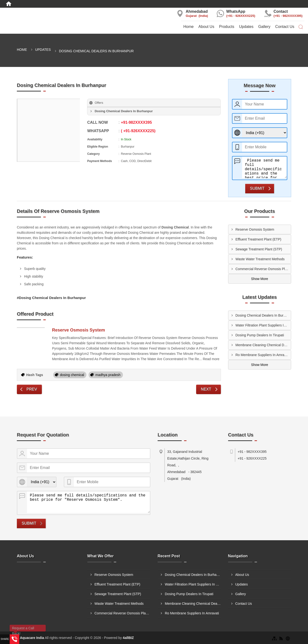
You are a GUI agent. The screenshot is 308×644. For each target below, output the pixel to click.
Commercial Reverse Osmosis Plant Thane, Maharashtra (263, 269)
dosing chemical (72, 375)
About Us (206, 27)
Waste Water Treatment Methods (260, 259)
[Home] (9, 4)
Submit (257, 188)
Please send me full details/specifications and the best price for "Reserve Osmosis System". (265, 167)
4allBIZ (128, 638)
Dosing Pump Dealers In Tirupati (260, 335)
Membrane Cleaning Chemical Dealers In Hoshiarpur (263, 345)
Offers (99, 103)
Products (227, 27)
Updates (246, 27)
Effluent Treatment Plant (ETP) (258, 239)
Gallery (264, 27)
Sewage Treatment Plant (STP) (259, 249)
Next (206, 389)
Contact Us (285, 27)
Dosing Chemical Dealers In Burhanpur (263, 315)
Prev (32, 389)
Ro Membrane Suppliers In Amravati (263, 355)
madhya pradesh (108, 375)
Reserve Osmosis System (78, 330)
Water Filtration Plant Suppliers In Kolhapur (263, 325)
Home (189, 27)
